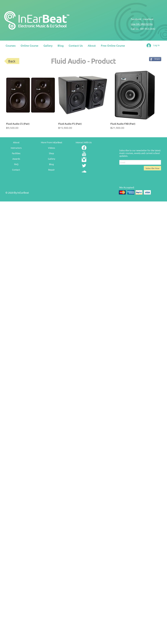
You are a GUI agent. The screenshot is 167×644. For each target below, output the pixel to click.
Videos (52, 148)
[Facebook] (84, 148)
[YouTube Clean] (84, 154)
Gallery (51, 159)
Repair (51, 170)
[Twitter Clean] (84, 166)
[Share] (155, 59)
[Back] (12, 61)
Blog (51, 164)
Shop (51, 153)
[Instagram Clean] (84, 160)
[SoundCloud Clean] (84, 172)
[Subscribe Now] (152, 168)
